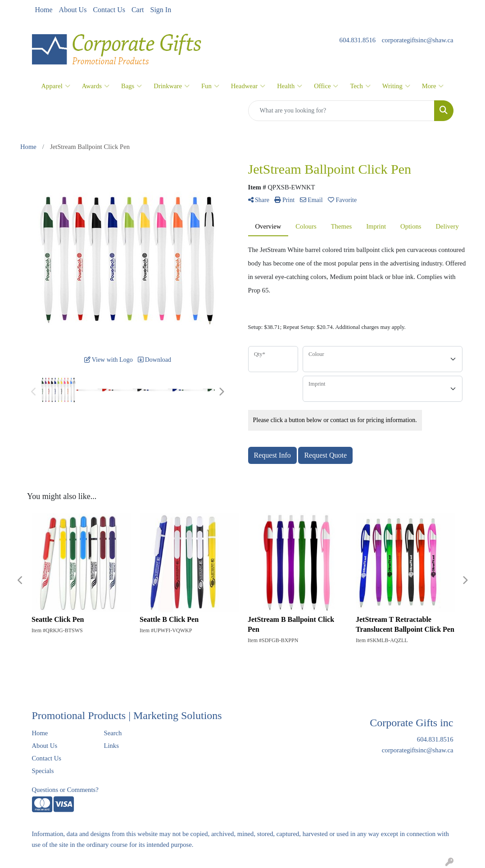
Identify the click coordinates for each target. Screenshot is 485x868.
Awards (96, 86)
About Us (73, 10)
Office (326, 86)
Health (290, 86)
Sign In (161, 10)
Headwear (248, 86)
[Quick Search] (341, 111)
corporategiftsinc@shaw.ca (418, 40)
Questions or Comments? (65, 790)
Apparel (56, 86)
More (433, 86)
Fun (210, 86)
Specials (43, 771)
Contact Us (109, 10)
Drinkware (172, 86)
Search (113, 733)
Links (111, 746)
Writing (396, 86)
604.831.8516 (358, 40)
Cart (138, 10)
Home (44, 10)
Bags (131, 86)
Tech (360, 86)
